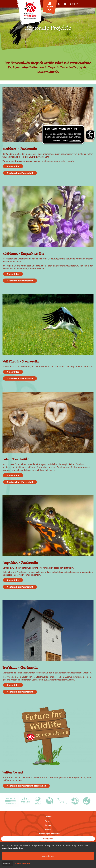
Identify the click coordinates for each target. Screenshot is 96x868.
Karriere (48, 817)
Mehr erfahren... (24, 863)
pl (74, 4)
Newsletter (48, 839)
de (71, 4)
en (77, 4)
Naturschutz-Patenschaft (21, 173)
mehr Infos (14, 166)
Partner (48, 821)
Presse (48, 829)
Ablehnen (8, 863)
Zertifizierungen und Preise (48, 834)
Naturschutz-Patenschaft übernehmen (27, 786)
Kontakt (48, 825)
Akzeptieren (48, 856)
